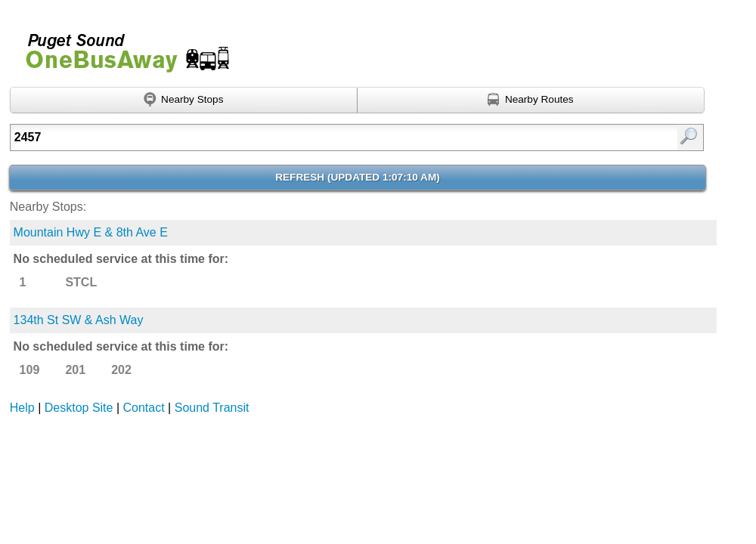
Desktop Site (79, 408)
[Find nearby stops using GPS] (184, 100)
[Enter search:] (307, 138)
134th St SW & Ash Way (79, 320)
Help (22, 408)
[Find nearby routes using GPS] (531, 100)
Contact (144, 408)
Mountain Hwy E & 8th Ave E (91, 232)
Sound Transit (212, 408)
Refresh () (358, 177)
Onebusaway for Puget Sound (121, 46)
